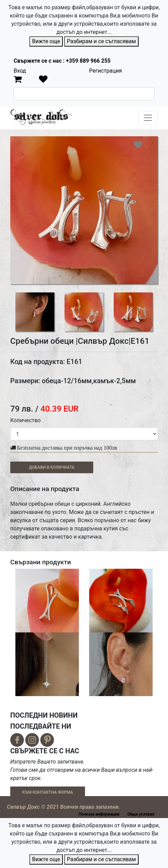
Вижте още (46, 41)
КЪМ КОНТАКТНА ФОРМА (48, 792)
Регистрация (106, 71)
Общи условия (141, 814)
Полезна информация (99, 814)
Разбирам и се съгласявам (101, 41)
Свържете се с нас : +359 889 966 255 (62, 61)
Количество (25, 420)
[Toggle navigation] (148, 118)
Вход (20, 71)
